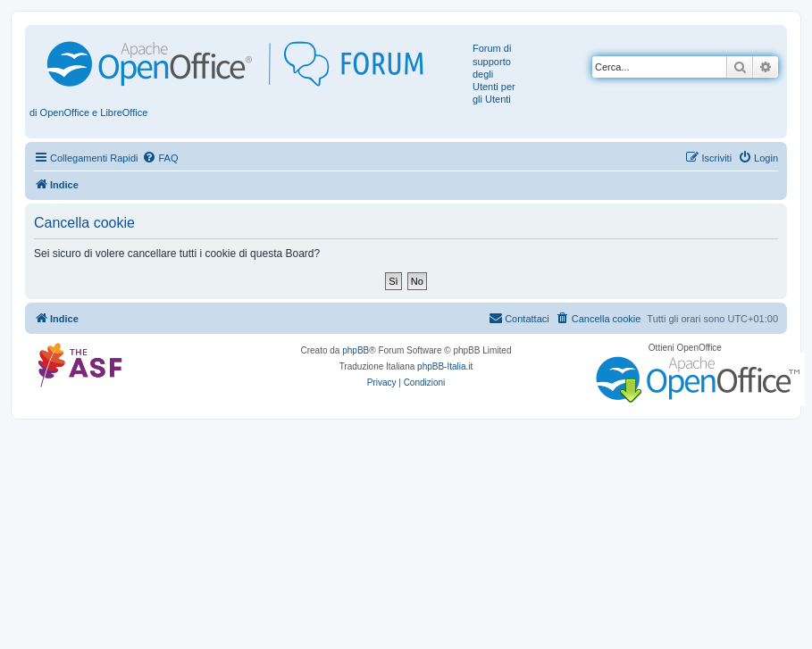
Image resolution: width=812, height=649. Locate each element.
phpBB (356, 350)
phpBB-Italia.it (445, 366)
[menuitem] (160, 158)
